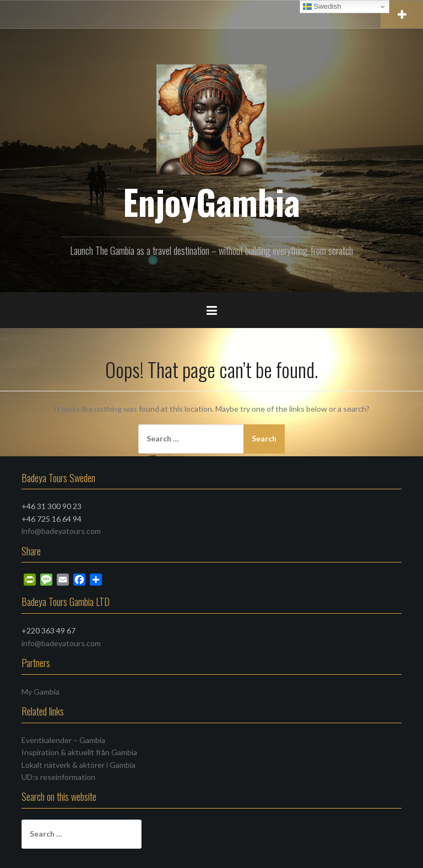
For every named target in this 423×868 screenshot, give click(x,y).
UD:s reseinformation (58, 777)
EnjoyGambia (211, 201)
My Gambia (40, 692)
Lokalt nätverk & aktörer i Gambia (78, 765)
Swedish (322, 7)
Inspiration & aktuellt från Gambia (79, 752)
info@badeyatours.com (61, 531)
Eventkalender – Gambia (63, 740)
